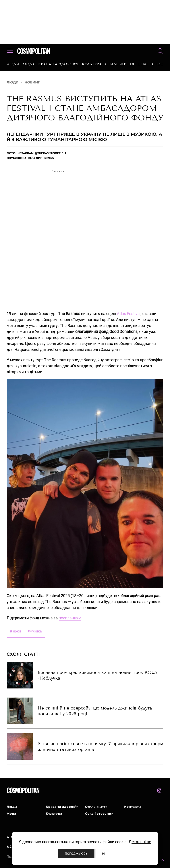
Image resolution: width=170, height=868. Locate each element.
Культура (92, 64)
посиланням (70, 618)
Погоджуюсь (76, 854)
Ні (104, 854)
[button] (162, 860)
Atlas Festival (129, 314)
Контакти (133, 807)
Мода (29, 64)
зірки (15, 631)
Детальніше (140, 842)
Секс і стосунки (99, 814)
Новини (33, 82)
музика (35, 631)
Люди (13, 64)
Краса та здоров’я (58, 64)
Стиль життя (120, 64)
